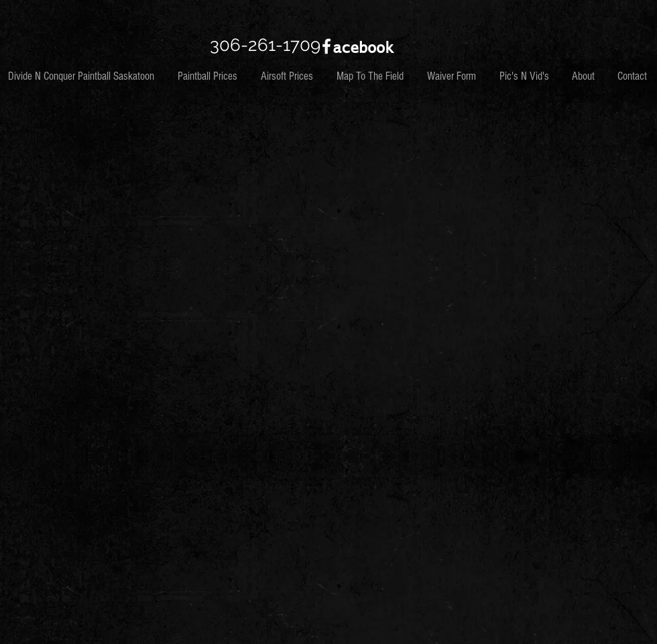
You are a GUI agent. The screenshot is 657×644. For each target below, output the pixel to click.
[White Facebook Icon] (326, 46)
